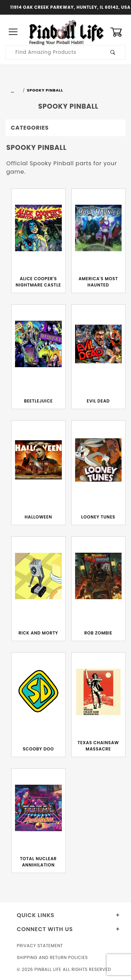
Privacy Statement (40, 946)
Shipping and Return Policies (52, 957)
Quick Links (36, 915)
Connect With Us (45, 929)
